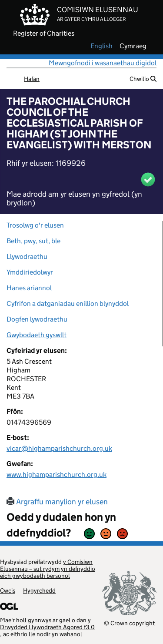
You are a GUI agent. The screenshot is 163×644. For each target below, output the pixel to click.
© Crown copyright (129, 623)
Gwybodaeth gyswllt (37, 335)
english (101, 46)
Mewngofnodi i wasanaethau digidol (103, 63)
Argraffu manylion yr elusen (57, 502)
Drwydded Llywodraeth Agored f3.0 (47, 627)
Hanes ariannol (29, 288)
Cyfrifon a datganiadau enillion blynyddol (68, 304)
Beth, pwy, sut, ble (33, 241)
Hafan (32, 79)
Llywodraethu (27, 257)
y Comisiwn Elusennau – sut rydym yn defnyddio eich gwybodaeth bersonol (48, 569)
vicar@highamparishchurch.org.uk (59, 448)
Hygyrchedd (39, 590)
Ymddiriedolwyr (30, 272)
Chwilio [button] (143, 79)
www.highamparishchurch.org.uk (57, 475)
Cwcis (8, 590)
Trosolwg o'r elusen (35, 225)
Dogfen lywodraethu (37, 319)
